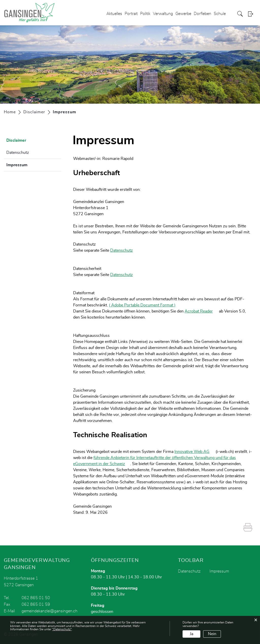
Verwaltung (163, 14)
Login (252, 14)
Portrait (131, 14)
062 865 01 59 (36, 604)
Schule (220, 14)
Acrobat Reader (201, 311)
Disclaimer (16, 140)
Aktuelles (114, 14)
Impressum (30, 164)
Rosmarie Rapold (118, 159)
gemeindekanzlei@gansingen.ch (50, 611)
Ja (192, 634)
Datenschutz (18, 153)
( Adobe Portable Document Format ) (145, 305)
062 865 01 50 (36, 598)
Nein (212, 634)
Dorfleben (202, 14)
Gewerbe (183, 14)
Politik (145, 14)
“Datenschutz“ (62, 629)
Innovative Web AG (194, 452)
